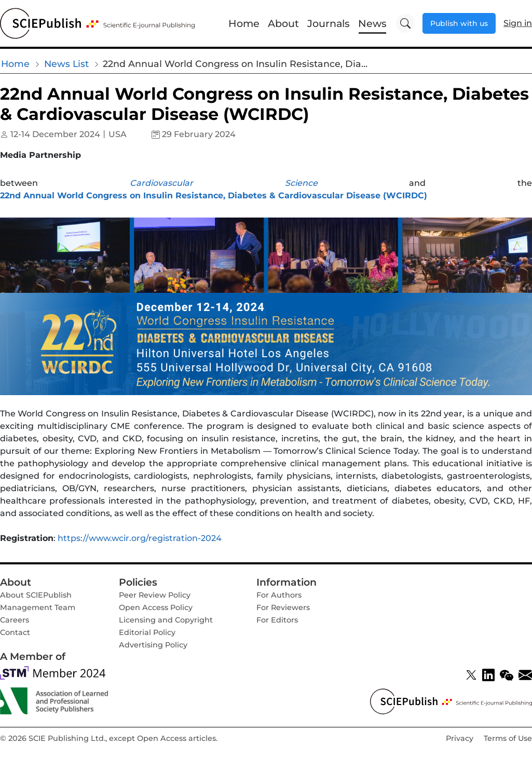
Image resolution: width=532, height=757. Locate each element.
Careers (15, 620)
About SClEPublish (36, 595)
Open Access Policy (156, 607)
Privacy (460, 738)
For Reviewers (283, 607)
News (372, 23)
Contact (15, 632)
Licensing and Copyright (166, 620)
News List (66, 64)
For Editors (277, 620)
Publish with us (459, 23)
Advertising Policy (153, 645)
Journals (329, 23)
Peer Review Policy (155, 595)
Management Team (38, 607)
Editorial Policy (147, 632)
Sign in (518, 23)
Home (244, 23)
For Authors (279, 595)
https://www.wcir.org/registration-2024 (140, 538)
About (283, 23)
